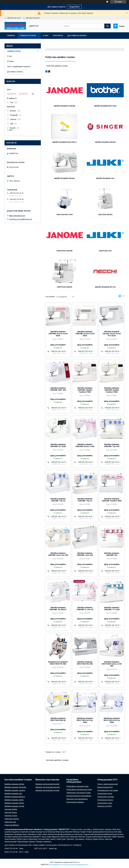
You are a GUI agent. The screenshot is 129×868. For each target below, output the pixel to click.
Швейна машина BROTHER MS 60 (58, 719)
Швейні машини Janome (64, 106)
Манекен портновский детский (47, 790)
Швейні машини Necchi (105, 287)
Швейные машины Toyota (14, 806)
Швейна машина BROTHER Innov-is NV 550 (112, 664)
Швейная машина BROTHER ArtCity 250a (112, 720)
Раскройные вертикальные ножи (79, 789)
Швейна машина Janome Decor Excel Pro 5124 (112, 334)
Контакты (58, 36)
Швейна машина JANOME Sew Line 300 (58, 554)
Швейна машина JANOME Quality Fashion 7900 (85, 390)
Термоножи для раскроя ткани (78, 793)
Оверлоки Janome (64, 251)
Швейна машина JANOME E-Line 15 (85, 608)
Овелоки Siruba (105, 215)
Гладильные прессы (105, 800)
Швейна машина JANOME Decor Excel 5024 (85, 334)
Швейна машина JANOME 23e (112, 554)
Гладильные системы (106, 797)
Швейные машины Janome (15, 790)
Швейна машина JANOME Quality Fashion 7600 (112, 390)
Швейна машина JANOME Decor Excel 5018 (58, 334)
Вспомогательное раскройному (79, 796)
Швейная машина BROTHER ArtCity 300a (85, 720)
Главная (11, 36)
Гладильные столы (105, 803)
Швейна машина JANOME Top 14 (58, 500)
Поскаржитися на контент (59, 865)
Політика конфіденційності (79, 865)
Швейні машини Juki (105, 178)
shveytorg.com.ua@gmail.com (21, 219)
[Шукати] (107, 26)
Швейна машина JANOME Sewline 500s (112, 500)
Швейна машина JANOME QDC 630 (58, 389)
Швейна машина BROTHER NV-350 (85, 663)
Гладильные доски (105, 794)
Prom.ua (76, 862)
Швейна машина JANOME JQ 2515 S (58, 608)
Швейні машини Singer (105, 142)
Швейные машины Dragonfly (15, 787)
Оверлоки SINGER (64, 287)
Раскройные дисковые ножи (77, 786)
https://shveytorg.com (17, 216)
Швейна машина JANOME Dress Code (85, 445)
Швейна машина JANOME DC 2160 (58, 445)
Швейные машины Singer (14, 800)
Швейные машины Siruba (14, 803)
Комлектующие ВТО (105, 787)
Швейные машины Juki (13, 794)
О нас (46, 36)
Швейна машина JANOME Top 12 (85, 500)
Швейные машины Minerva (15, 797)
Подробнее (74, 7)
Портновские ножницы (75, 802)
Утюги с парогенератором (108, 784)
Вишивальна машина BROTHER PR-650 (58, 663)
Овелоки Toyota (11, 816)
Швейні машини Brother (105, 106)
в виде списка (123, 297)
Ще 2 (11, 130)
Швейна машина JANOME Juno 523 (85, 554)
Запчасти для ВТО (105, 806)
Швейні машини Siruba (64, 178)
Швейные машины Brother (14, 784)
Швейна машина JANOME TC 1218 (112, 608)
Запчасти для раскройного (77, 799)
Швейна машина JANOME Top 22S (112, 445)
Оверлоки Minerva (12, 825)
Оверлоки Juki (105, 251)
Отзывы (10, 61)
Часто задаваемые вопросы (19, 66)
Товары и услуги (28, 36)
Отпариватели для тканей (108, 790)
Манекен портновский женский (47, 784)
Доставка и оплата (77, 36)
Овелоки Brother (64, 215)
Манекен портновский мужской (48, 787)
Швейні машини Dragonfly (65, 142)
